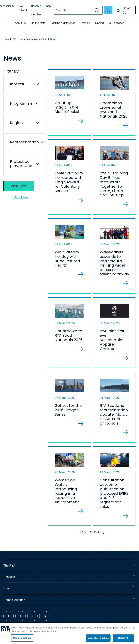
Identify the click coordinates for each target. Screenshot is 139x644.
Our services (116, 23)
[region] (69, 633)
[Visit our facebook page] (9, 622)
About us (20, 23)
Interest (17, 84)
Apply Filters (19, 186)
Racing (99, 23)
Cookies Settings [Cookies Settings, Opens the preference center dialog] (22, 638)
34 (99, 538)
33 (95, 538)
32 (91, 538)
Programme (21, 103)
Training (85, 23)
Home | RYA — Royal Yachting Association (25, 39)
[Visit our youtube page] (20, 622)
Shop (48, 6)
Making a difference (63, 23)
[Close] (134, 628)
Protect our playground (21, 164)
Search (54, 10)
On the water (39, 23)
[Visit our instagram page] (32, 622)
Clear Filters (19, 197)
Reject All (123, 638)
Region (16, 123)
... (88, 538)
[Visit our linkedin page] (44, 622)
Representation (24, 142)
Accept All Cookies (98, 638)
